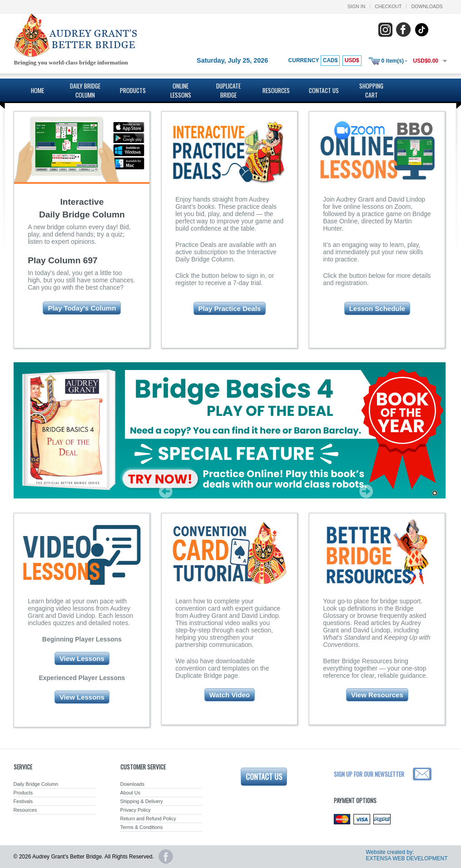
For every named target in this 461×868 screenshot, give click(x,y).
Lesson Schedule (377, 308)
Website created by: (390, 852)
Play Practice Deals (230, 308)
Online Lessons (181, 90)
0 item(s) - (394, 61)
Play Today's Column (82, 308)
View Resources (377, 695)
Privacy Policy (136, 810)
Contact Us (324, 90)
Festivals (23, 801)
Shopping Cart (371, 90)
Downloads (427, 6)
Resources (276, 90)
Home (37, 90)
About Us (130, 793)
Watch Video (230, 695)
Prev (166, 491)
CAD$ (330, 60)
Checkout (388, 6)
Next (366, 491)
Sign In (356, 6)
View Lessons (82, 658)
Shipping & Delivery (142, 801)
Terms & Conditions (142, 827)
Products (133, 90)
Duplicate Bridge (228, 90)
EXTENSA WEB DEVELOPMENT (406, 858)
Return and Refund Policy (148, 819)
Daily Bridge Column (85, 90)
